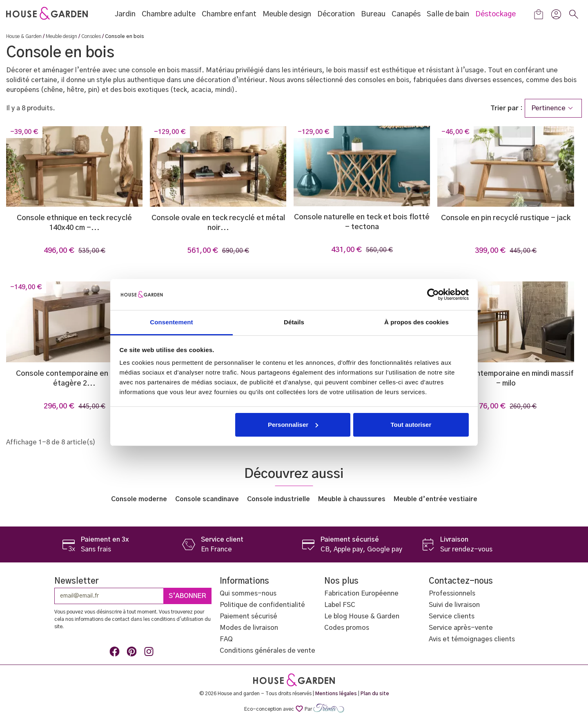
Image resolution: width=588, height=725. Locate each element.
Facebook (116, 653)
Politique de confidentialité (262, 605)
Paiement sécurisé (248, 616)
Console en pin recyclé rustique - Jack (506, 218)
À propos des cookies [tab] (416, 322)
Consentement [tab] (171, 322)
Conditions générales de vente (267, 651)
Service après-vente (461, 628)
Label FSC (340, 605)
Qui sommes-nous (248, 593)
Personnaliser (293, 425)
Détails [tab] (294, 322)
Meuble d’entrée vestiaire (435, 499)
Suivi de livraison (454, 605)
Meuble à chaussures (352, 499)
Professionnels (452, 593)
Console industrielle (278, 499)
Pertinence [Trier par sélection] (553, 108)
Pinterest (133, 653)
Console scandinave (207, 499)
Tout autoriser (411, 425)
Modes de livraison (249, 628)
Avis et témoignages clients (472, 639)
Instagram (150, 653)
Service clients (452, 616)
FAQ (226, 639)
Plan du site (375, 694)
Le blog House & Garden (362, 616)
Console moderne (139, 499)
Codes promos (347, 628)
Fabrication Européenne (361, 593)
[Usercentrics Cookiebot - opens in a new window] (433, 294)
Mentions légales (336, 694)
